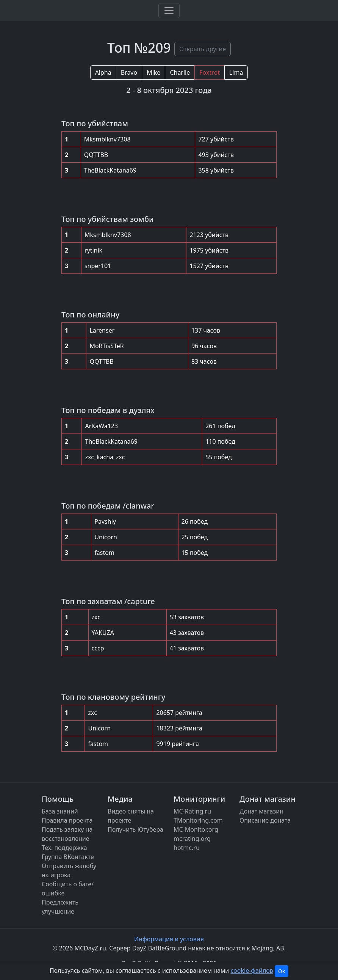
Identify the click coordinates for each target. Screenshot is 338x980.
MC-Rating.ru (192, 811)
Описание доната (265, 820)
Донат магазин (261, 811)
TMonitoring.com (198, 820)
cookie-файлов (252, 971)
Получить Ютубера (135, 829)
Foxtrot (210, 72)
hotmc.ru (187, 848)
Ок (282, 971)
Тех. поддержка (64, 848)
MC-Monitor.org (196, 829)
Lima (236, 72)
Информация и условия (169, 939)
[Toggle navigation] (169, 11)
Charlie (180, 72)
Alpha (103, 72)
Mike (153, 72)
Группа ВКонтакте (68, 857)
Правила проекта (67, 820)
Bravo (129, 72)
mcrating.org (192, 839)
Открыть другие (203, 49)
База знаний (60, 811)
